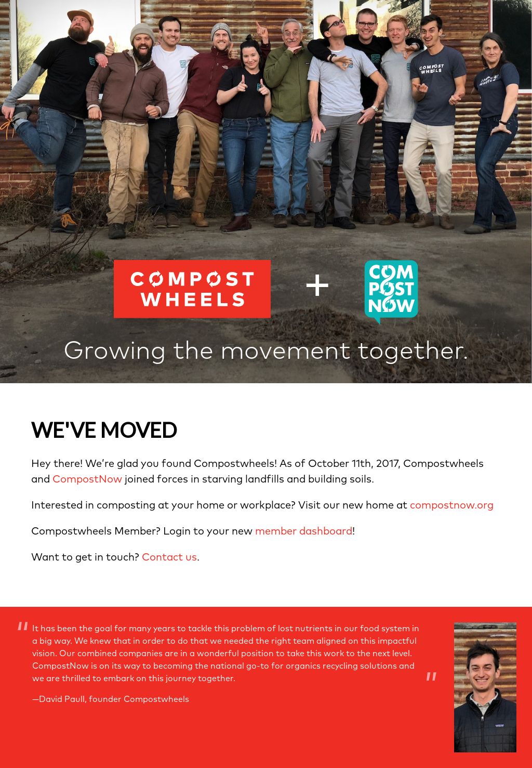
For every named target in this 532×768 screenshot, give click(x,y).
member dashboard (304, 531)
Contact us (169, 557)
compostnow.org (452, 505)
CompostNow (87, 479)
